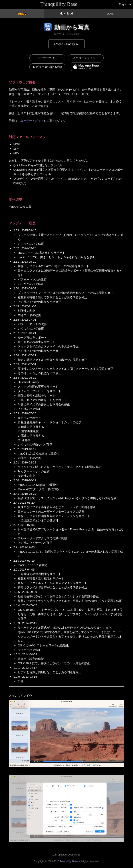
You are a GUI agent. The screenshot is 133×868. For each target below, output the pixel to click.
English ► (125, 4)
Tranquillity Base (59, 4)
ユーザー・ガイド (32, 121)
